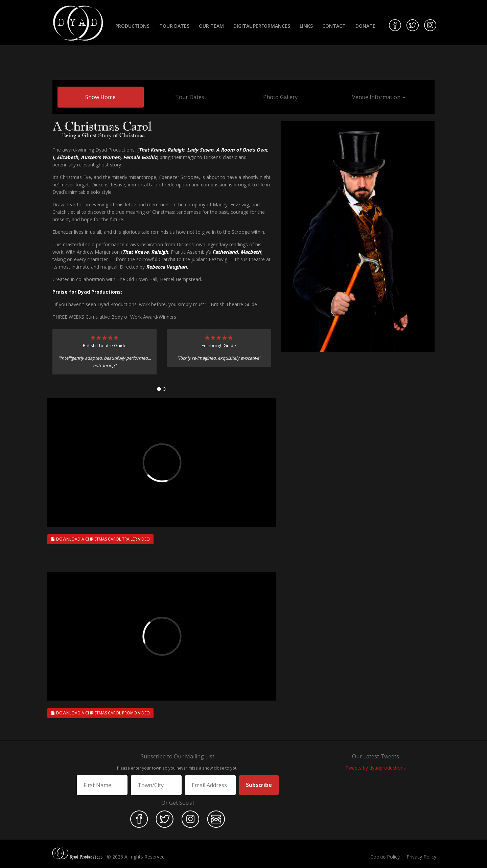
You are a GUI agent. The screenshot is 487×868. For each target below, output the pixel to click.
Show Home (100, 97)
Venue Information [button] (379, 97)
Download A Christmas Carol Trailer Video (100, 539)
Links (306, 26)
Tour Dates (174, 26)
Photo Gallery (280, 97)
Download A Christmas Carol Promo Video (100, 713)
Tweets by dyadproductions (376, 768)
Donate (365, 26)
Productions (132, 26)
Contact (334, 26)
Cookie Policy (385, 857)
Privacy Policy (421, 857)
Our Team (211, 26)
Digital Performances (262, 26)
